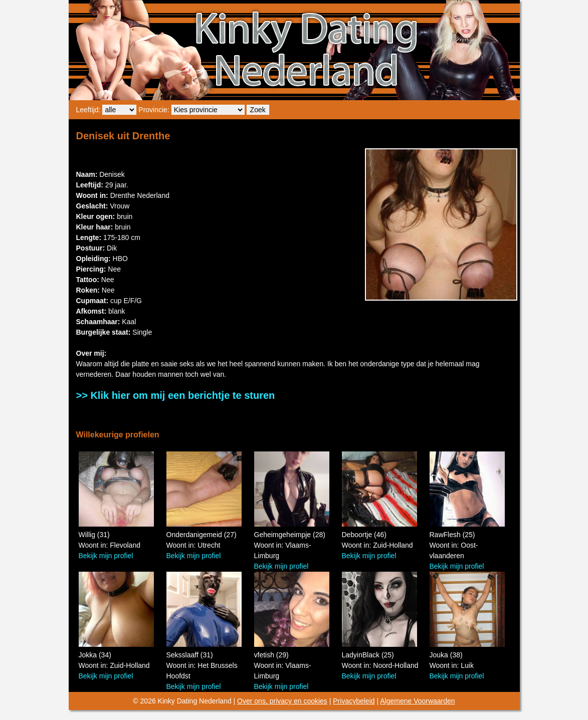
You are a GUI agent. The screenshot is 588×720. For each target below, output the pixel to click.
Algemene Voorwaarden (417, 701)
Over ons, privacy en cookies (282, 701)
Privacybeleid (354, 701)
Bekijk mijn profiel (106, 556)
